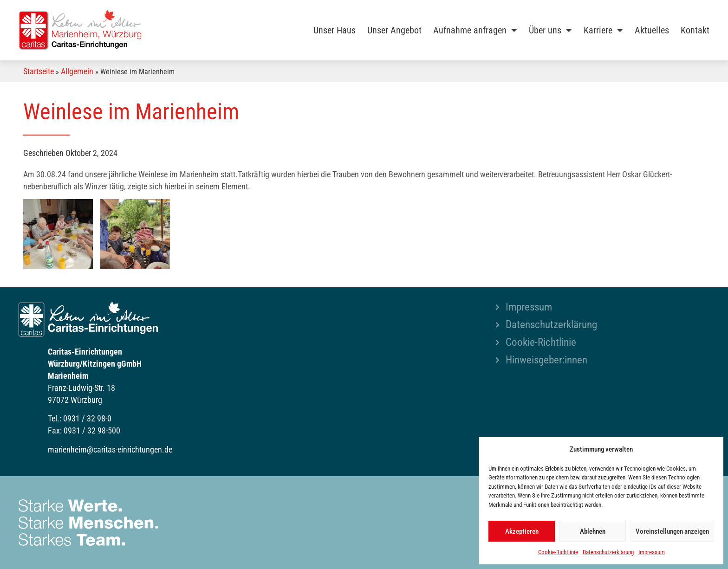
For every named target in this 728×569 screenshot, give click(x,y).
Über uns (550, 30)
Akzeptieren (522, 531)
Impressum (652, 552)
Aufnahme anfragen (475, 30)
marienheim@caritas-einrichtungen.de (110, 449)
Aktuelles (652, 30)
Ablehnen (593, 531)
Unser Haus (335, 30)
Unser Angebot (394, 30)
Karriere (603, 30)
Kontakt (695, 30)
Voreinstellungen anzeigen (672, 531)
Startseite (39, 71)
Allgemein (77, 71)
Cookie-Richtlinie (558, 552)
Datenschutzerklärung (608, 552)
